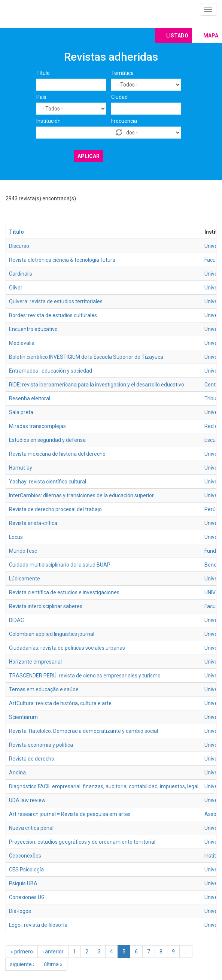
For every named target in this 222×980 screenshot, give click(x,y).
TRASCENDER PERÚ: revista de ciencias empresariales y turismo (85, 676)
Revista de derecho (32, 759)
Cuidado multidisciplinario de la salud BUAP (60, 565)
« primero (22, 952)
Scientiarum (23, 717)
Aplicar (89, 156)
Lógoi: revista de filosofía (38, 925)
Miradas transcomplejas (37, 426)
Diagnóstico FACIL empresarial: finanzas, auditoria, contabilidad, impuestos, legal (104, 786)
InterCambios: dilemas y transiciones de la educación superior (81, 495)
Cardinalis (21, 274)
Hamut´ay (21, 468)
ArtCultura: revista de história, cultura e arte (60, 703)
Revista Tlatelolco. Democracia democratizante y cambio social (83, 731)
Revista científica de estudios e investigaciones (64, 592)
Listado (177, 36)
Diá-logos (20, 911)
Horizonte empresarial (35, 662)
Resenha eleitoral (30, 398)
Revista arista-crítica (33, 523)
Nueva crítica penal (31, 828)
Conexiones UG (27, 897)
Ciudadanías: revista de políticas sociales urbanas (67, 648)
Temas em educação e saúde (44, 689)
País (41, 97)
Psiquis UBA (23, 883)
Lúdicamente (25, 579)
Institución (48, 121)
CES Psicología (26, 870)
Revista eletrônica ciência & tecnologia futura (62, 260)
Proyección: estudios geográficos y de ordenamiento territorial (82, 842)
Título (43, 73)
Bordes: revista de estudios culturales (53, 315)
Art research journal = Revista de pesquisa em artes (70, 814)
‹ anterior (53, 952)
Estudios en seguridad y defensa (47, 440)
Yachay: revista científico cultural (48, 482)
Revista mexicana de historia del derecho (57, 454)
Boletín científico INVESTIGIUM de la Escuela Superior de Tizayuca (86, 357)
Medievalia (22, 343)
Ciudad (119, 97)
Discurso (19, 246)
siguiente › (22, 964)
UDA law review (27, 800)
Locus (16, 537)
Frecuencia (124, 121)
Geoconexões (25, 856)
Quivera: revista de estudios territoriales (56, 301)
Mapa (211, 36)
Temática (122, 73)
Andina (17, 773)
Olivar (16, 288)
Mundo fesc (23, 551)
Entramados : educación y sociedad (51, 371)
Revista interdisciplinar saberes (46, 606)
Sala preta (21, 412)
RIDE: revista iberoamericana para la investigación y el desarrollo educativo (97, 385)
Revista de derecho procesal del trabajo (55, 509)
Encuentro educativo (33, 329)
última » (53, 964)
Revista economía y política (41, 745)
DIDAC (16, 620)
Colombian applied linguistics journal (52, 634)
